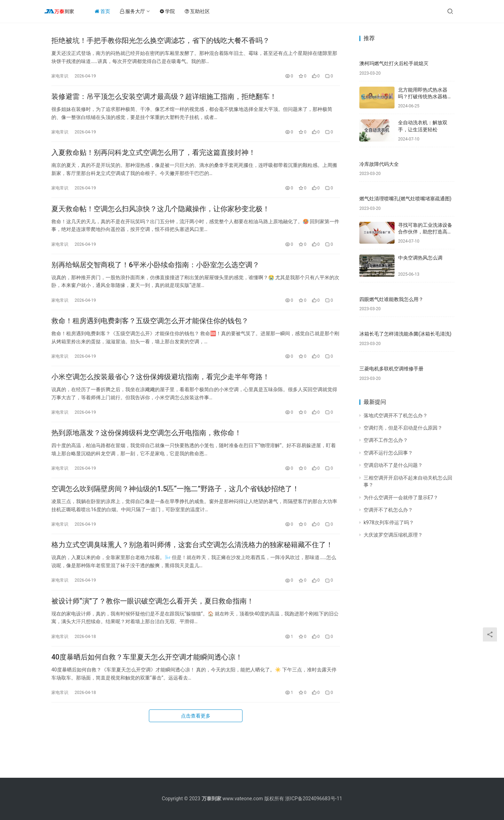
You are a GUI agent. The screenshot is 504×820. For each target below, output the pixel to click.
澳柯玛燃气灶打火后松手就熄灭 (394, 63)
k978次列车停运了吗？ (389, 522)
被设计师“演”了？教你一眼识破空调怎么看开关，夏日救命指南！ (153, 637)
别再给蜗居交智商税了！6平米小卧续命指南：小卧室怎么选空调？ (155, 280)
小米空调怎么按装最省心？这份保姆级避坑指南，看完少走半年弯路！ (160, 399)
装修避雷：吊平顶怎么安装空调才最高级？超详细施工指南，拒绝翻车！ (164, 102)
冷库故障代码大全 (379, 164)
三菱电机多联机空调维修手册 (391, 369)
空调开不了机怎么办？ (388, 510)
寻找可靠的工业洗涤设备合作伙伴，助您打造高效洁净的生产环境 (425, 232)
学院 (174, 11)
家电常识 (60, 78)
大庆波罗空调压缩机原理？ (393, 535)
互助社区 (204, 11)
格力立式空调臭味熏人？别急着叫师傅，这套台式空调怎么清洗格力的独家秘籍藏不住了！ (192, 578)
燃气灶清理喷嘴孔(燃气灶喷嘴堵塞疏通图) (405, 199)
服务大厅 (139, 11)
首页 (109, 11)
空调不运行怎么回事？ (388, 453)
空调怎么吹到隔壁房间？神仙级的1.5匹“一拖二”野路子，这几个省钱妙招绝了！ (175, 518)
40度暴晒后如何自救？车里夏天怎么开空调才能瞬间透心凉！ (147, 697)
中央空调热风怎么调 (420, 258)
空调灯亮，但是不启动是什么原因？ (403, 428)
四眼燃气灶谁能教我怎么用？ (391, 299)
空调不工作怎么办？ (386, 440)
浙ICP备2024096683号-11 (314, 799)
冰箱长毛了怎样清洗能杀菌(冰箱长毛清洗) (405, 334)
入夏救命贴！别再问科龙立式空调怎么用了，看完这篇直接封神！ (153, 161)
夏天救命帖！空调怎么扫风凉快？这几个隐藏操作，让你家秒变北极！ (160, 221)
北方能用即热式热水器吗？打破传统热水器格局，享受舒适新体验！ (423, 97)
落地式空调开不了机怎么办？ (396, 415)
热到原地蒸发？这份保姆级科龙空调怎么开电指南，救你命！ (146, 459)
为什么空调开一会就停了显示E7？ (401, 497)
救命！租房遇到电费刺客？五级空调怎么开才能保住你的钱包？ (150, 340)
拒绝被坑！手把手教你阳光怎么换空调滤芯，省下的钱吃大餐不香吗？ (160, 42)
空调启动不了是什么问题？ (393, 465)
